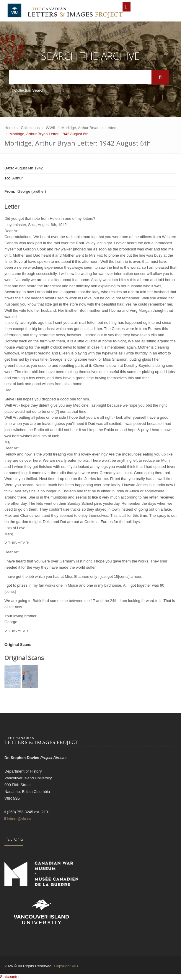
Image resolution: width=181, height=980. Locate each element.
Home (10, 128)
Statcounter (10, 977)
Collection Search (28, 90)
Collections (30, 128)
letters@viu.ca (19, 819)
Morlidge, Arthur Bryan (80, 128)
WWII (50, 128)
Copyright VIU (66, 966)
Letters (112, 128)
